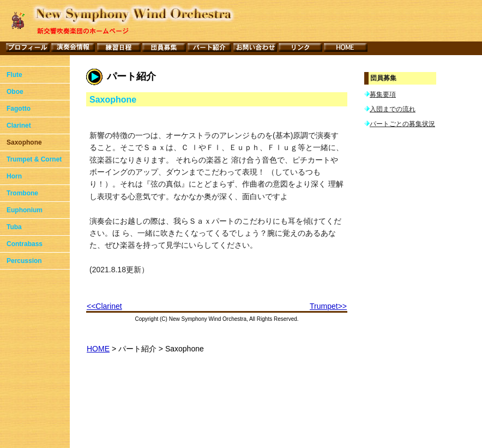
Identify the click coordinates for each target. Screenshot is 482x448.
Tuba (14, 227)
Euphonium (25, 210)
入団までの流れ (393, 110)
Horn (14, 176)
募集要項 (383, 95)
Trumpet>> (328, 306)
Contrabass (25, 244)
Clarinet (19, 126)
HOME (98, 349)
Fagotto (19, 109)
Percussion (24, 261)
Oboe (15, 92)
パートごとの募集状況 (402, 125)
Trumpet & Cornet (34, 159)
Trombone (22, 193)
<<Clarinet (104, 306)
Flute (14, 75)
